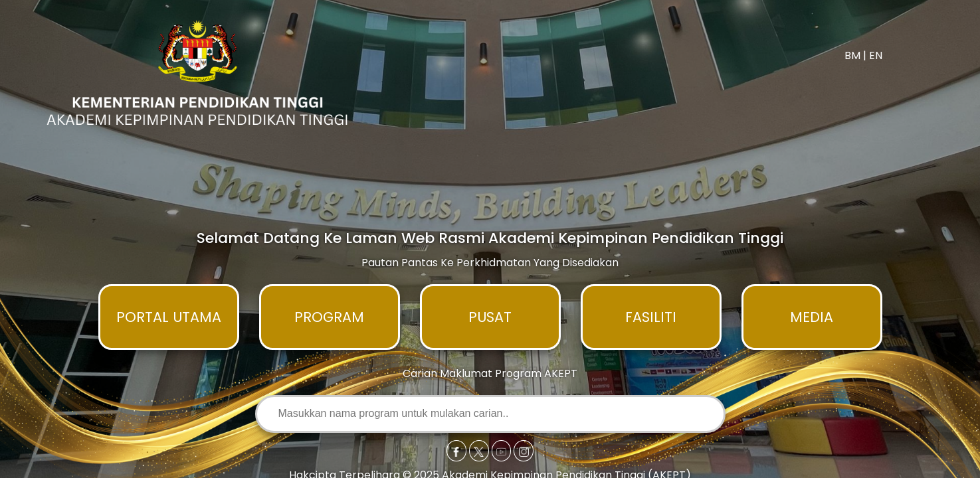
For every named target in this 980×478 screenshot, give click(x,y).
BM (852, 55)
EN (876, 55)
